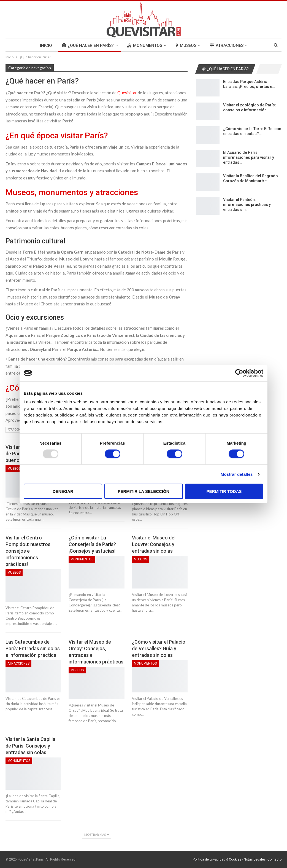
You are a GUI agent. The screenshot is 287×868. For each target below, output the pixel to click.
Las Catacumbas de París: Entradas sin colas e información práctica (33, 648)
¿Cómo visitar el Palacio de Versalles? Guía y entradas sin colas (159, 648)
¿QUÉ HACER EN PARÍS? (88, 45)
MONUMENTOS (145, 45)
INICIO (46, 45)
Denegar (63, 491)
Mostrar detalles (237, 474)
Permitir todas (224, 491)
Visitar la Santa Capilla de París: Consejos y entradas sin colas (30, 746)
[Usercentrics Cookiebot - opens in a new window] (239, 373)
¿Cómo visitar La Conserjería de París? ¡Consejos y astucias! (92, 544)
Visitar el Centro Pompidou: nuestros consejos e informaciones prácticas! (28, 551)
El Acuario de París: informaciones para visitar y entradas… (249, 157)
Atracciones (17, 430)
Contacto (274, 859)
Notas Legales (255, 859)
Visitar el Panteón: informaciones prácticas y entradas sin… (247, 205)
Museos (14, 469)
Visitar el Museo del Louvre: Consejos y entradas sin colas (154, 544)
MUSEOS (186, 45)
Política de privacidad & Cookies (217, 859)
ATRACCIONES (227, 45)
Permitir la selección (144, 491)
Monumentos (82, 559)
